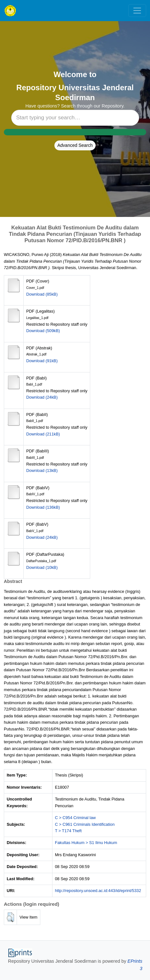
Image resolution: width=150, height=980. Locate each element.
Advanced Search (75, 145)
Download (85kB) (42, 294)
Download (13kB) (42, 470)
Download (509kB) (43, 331)
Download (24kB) (42, 397)
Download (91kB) (42, 361)
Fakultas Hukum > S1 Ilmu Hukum (86, 843)
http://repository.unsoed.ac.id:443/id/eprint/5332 (98, 891)
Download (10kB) (42, 567)
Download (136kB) (43, 507)
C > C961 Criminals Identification (85, 824)
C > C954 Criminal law (75, 818)
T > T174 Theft (68, 831)
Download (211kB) (43, 434)
